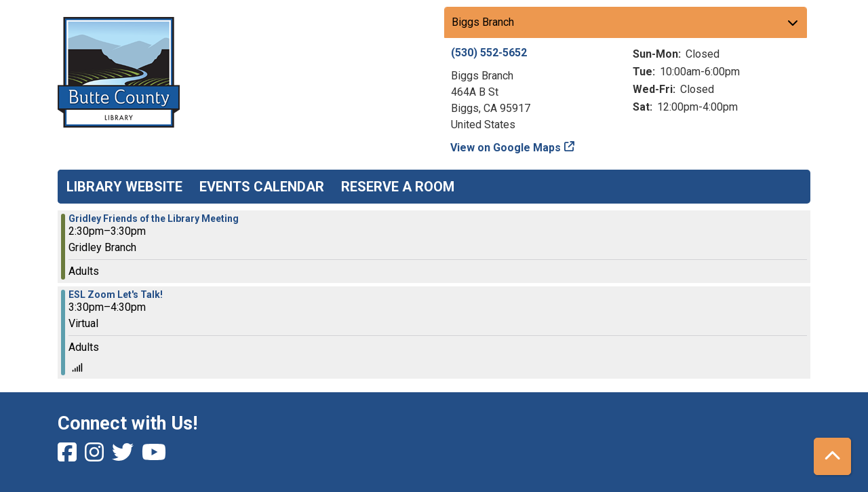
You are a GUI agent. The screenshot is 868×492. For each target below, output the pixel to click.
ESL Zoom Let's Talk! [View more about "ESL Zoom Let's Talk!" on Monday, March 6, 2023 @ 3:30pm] (116, 295)
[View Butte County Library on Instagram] (96, 456)
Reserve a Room (398, 187)
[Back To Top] (832, 456)
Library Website (124, 187)
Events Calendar (262, 187)
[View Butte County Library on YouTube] (154, 456)
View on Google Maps (506, 148)
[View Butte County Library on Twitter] (124, 456)
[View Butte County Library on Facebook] (68, 456)
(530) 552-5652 (489, 53)
